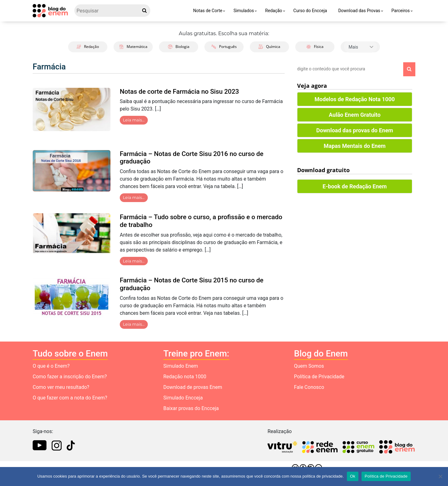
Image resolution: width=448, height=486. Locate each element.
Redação (274, 11)
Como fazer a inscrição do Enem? (70, 377)
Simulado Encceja (183, 398)
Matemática (133, 47)
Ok (353, 476)
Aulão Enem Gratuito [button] (355, 115)
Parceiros (401, 11)
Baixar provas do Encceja (191, 408)
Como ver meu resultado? (61, 387)
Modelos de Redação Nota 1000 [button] (355, 99)
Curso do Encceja (310, 11)
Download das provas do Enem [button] (355, 130)
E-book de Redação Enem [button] (355, 186)
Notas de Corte (208, 11)
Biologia (179, 47)
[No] (440, 476)
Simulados (244, 11)
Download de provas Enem (193, 387)
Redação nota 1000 (185, 377)
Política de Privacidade (319, 377)
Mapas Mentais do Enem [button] (355, 146)
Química (269, 47)
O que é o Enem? (51, 366)
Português (224, 47)
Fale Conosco (309, 387)
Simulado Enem (181, 366)
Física (315, 47)
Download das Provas (359, 11)
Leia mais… (134, 120)
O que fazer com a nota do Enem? (70, 398)
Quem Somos (309, 366)
